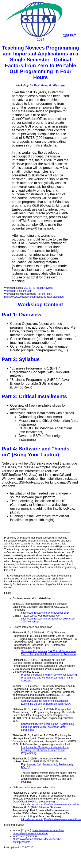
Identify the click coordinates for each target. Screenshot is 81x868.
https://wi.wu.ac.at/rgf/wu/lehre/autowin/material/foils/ (51, 805)
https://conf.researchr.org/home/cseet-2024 (45, 613)
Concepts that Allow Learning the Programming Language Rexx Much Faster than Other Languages (48, 727)
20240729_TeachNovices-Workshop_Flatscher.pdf (29, 289)
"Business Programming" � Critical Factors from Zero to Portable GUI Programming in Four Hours (49, 653)
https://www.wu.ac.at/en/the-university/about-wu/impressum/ (38, 832)
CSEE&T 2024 (40, 38)
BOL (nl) (26, 767)
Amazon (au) (50, 765)
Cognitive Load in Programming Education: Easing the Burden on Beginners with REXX (46, 702)
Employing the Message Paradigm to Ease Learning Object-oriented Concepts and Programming (45, 750)
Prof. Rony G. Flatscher (50, 85)
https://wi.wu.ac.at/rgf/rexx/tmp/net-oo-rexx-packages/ (34, 297)
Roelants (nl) (66, 765)
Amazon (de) (34, 765)
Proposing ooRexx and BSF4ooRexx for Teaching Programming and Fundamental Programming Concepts (49, 678)
